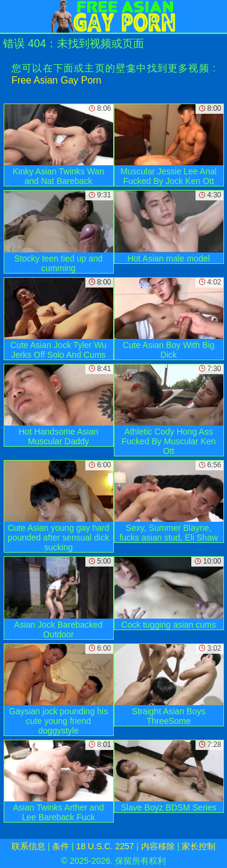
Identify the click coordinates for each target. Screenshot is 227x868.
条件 (61, 846)
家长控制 (199, 846)
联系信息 (28, 846)
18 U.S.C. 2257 (105, 846)
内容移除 (158, 846)
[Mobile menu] (11, 16)
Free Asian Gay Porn (57, 80)
